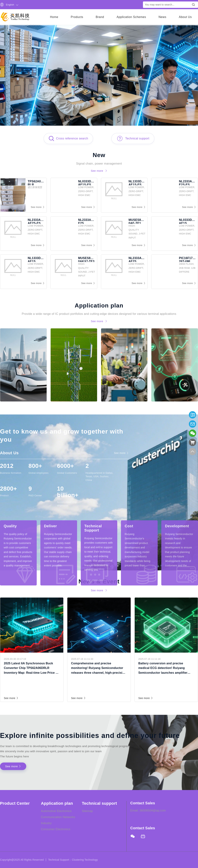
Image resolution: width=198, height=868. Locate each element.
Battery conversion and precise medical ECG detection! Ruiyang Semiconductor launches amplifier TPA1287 (163, 668)
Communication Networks (58, 817)
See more (11, 698)
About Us (185, 17)
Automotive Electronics (56, 811)
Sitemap (87, 811)
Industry (46, 823)
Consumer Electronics (56, 829)
